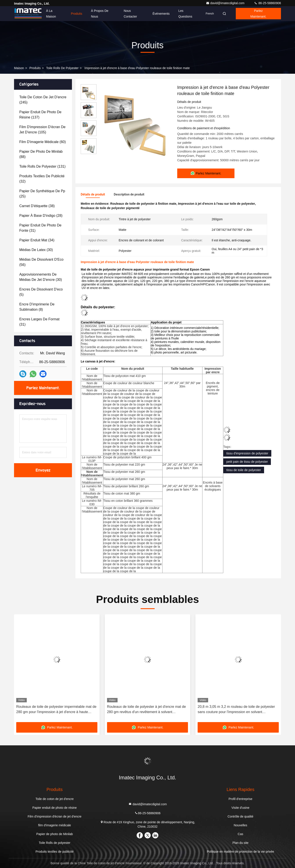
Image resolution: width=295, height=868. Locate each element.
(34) (37, 240)
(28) (41, 216)
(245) (43, 100)
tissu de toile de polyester (244, 470)
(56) (41, 262)
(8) (37, 307)
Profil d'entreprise (240, 799)
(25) (42, 194)
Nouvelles (240, 825)
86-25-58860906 (267, 3)
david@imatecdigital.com (226, 3)
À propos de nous (100, 14)
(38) (37, 206)
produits (35, 68)
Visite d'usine (240, 808)
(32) (42, 179)
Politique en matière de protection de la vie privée (240, 852)
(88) (41, 154)
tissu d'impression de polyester (247, 453)
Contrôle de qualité (241, 816)
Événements (161, 14)
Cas (240, 834)
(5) (41, 292)
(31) (40, 228)
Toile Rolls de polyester (62, 68)
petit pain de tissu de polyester (247, 462)
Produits (76, 14)
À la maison (51, 14)
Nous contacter (130, 14)
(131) (42, 166)
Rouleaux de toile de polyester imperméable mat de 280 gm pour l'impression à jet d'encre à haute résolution (56, 710)
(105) (42, 130)
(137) (40, 115)
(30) (36, 250)
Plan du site (240, 843)
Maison (19, 68)
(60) (43, 142)
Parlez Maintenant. (258, 14)
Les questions (185, 14)
